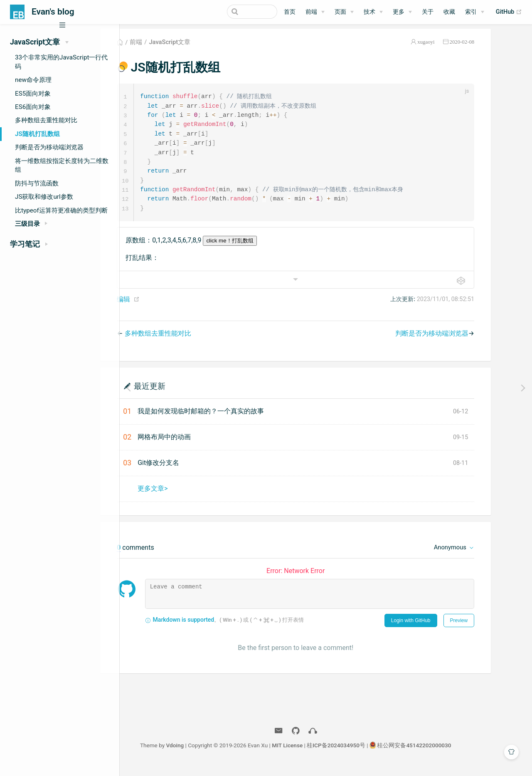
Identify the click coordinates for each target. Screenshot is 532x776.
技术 (369, 12)
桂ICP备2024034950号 (366, 754)
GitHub (509, 12)
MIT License (318, 754)
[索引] (475, 12)
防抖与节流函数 (37, 183)
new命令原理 (33, 80)
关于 (428, 12)
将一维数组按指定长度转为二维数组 (62, 165)
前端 (311, 12)
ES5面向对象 (33, 94)
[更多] (402, 12)
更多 (399, 12)
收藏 (449, 12)
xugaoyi (456, 47)
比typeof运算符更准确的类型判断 (61, 210)
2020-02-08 (492, 47)
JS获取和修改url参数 (44, 197)
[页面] (344, 12)
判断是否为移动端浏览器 (49, 147)
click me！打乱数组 (260, 250)
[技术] (373, 12)
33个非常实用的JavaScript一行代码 (61, 62)
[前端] (315, 12)
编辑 (154, 308)
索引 (471, 12)
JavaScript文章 (200, 47)
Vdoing (205, 754)
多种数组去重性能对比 (46, 120)
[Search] (235, 12)
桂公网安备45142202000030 (444, 754)
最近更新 (180, 395)
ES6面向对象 (33, 107)
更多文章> (183, 498)
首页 (290, 12)
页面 (340, 12)
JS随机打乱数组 (37, 134)
